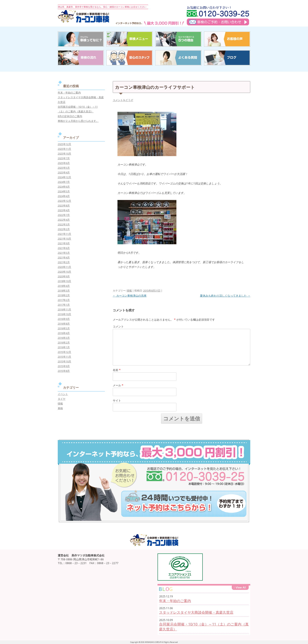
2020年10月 (64, 272)
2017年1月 (64, 305)
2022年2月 (64, 229)
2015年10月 (64, 361)
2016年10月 (64, 314)
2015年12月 (64, 352)
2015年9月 (64, 366)
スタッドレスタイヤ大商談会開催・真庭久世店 (196, 612)
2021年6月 (64, 248)
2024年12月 (64, 177)
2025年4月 (64, 172)
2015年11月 (64, 357)
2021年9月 (64, 243)
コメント (118, 326)
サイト (117, 400)
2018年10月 (64, 281)
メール (118, 385)
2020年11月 (64, 267)
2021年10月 (64, 239)
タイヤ (62, 399)
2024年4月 (64, 196)
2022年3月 (64, 224)
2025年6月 (64, 163)
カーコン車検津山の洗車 (130, 296)
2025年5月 (64, 168)
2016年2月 (64, 342)
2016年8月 (64, 324)
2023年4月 (64, 210)
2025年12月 (64, 144)
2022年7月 (64, 215)
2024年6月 (64, 187)
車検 (60, 408)
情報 (129, 291)
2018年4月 (64, 286)
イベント (63, 394)
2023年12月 (64, 201)
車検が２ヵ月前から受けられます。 (78, 121)
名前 (117, 370)
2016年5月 (64, 328)
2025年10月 (64, 154)
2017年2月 (64, 300)
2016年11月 (64, 309)
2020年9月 (64, 276)
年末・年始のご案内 (69, 93)
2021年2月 (64, 262)
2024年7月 (64, 182)
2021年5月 (64, 253)
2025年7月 (64, 158)
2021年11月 (64, 234)
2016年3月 (64, 338)
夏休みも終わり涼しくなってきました (225, 296)
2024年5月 (64, 191)
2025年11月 (64, 149)
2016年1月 (64, 347)
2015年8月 (64, 371)
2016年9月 (64, 319)
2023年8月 (64, 205)
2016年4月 (64, 333)
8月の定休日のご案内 (70, 116)
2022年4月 (64, 220)
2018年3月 (64, 291)
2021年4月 (64, 257)
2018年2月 (64, 295)
